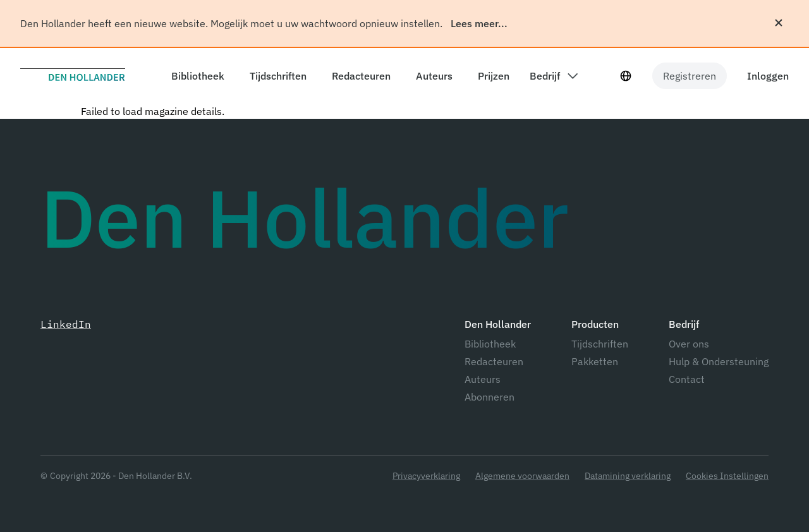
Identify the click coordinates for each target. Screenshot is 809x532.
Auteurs (483, 379)
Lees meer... (479, 23)
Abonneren (490, 397)
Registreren (690, 76)
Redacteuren (494, 361)
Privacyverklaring (426, 476)
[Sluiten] (779, 23)
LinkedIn (66, 324)
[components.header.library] (195, 76)
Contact (687, 379)
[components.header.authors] (432, 76)
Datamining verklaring (628, 476)
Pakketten (595, 361)
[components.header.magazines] (276, 76)
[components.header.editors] (359, 76)
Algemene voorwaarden (522, 476)
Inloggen (768, 76)
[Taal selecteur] (626, 76)
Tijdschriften (600, 344)
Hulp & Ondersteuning (719, 361)
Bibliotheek (490, 344)
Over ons (689, 344)
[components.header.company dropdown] (554, 76)
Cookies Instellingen (727, 476)
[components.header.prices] (491, 76)
